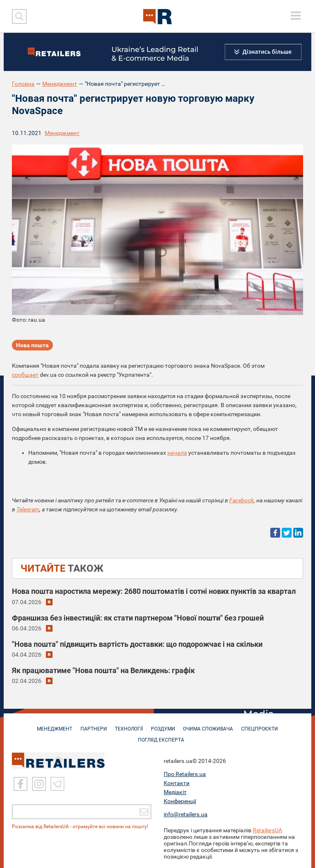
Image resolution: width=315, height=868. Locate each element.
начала (177, 453)
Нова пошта (32, 346)
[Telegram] (57, 784)
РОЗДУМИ (164, 725)
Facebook (242, 500)
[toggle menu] (296, 16)
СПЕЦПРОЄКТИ (263, 725)
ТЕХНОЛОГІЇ (128, 725)
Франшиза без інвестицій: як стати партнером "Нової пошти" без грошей (138, 618)
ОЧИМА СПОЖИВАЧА (210, 725)
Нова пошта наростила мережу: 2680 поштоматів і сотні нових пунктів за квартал (154, 591)
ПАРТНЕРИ (92, 725)
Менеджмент (60, 84)
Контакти (177, 783)
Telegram (28, 509)
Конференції (180, 801)
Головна (23, 84)
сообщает (25, 375)
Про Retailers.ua (185, 774)
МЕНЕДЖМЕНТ (51, 725)
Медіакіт (175, 792)
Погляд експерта (162, 736)
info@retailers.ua (186, 814)
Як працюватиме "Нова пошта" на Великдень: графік (103, 670)
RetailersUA (267, 830)
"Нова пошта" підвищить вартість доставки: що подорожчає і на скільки (137, 644)
